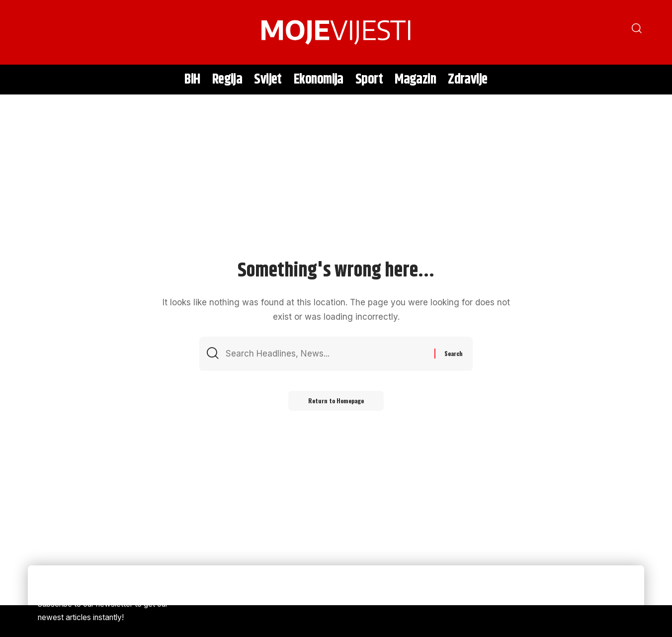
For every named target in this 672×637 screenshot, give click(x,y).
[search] (40, 32)
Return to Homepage (336, 401)
